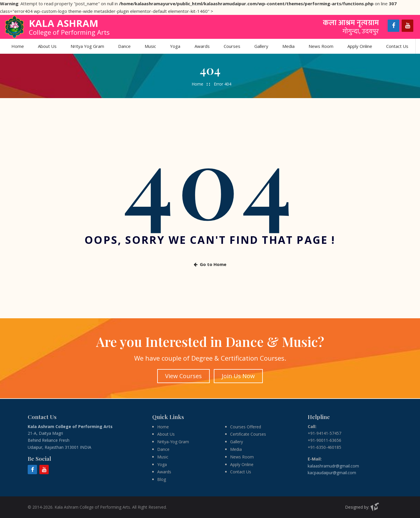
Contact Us (397, 46)
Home (18, 46)
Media (288, 46)
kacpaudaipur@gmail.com (332, 472)
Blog (162, 479)
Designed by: (362, 507)
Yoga (175, 46)
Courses (232, 46)
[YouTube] (407, 26)
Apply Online (360, 46)
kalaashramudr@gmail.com (333, 466)
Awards (202, 46)
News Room (321, 46)
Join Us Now (239, 376)
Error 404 (223, 84)
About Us (48, 46)
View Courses (183, 376)
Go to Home (210, 265)
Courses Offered (246, 426)
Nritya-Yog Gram (173, 441)
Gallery (261, 46)
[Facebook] (393, 26)
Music (151, 46)
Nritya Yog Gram (88, 46)
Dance (125, 46)
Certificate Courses (248, 434)
